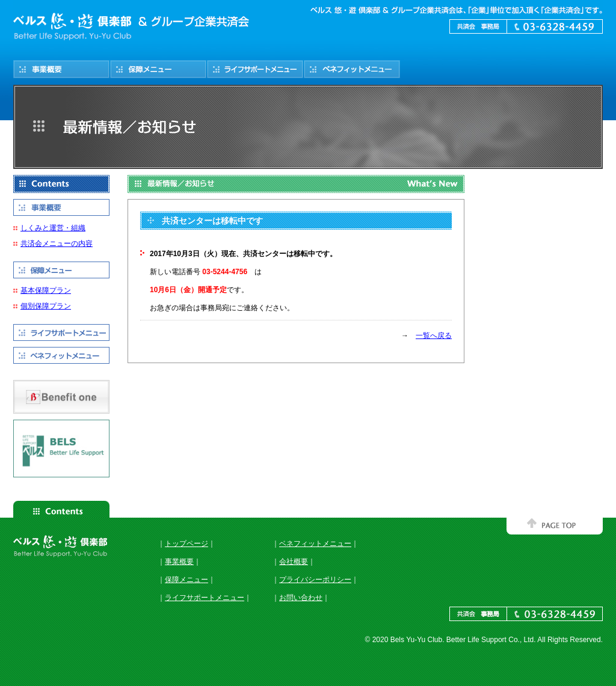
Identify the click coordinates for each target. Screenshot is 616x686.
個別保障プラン (46, 306)
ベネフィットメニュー (315, 544)
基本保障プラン (46, 290)
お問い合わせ (301, 598)
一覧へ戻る (434, 335)
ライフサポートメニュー (205, 598)
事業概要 (179, 562)
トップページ (186, 544)
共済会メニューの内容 (57, 243)
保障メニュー (186, 580)
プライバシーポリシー (315, 580)
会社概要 (294, 562)
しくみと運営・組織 (53, 228)
